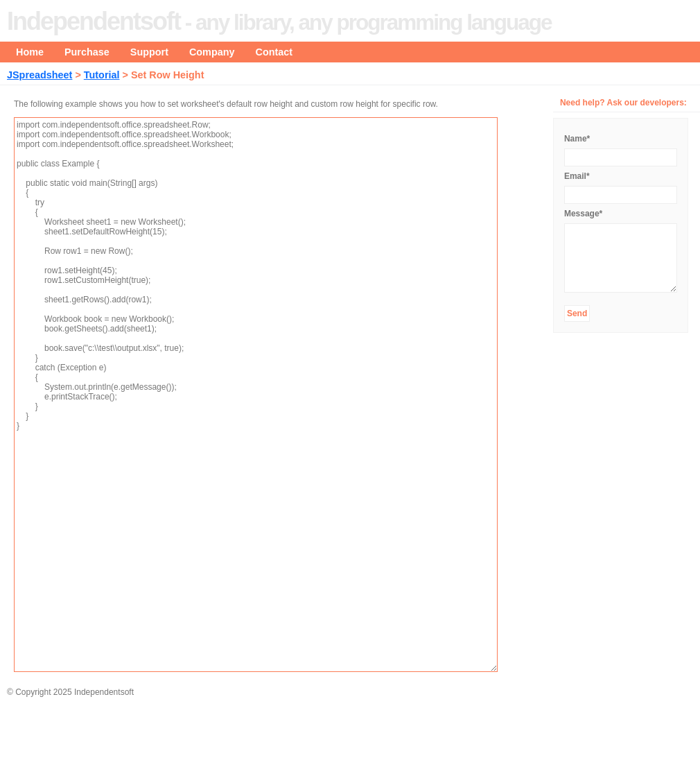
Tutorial (102, 75)
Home (30, 52)
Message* (583, 214)
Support (149, 52)
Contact (274, 52)
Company (212, 52)
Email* (577, 176)
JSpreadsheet (40, 75)
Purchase (87, 52)
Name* (577, 139)
